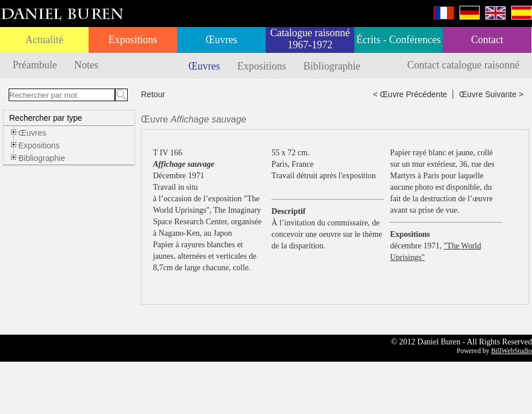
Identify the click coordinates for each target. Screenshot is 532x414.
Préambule (35, 65)
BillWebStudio (512, 351)
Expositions (133, 40)
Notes (86, 65)
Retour (153, 94)
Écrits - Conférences (399, 40)
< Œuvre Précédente (410, 94)
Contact (487, 40)
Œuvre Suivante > (491, 94)
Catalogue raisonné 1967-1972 (310, 39)
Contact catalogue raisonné (463, 65)
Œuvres (222, 40)
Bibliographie (332, 66)
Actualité (44, 40)
